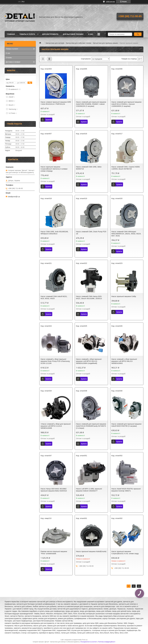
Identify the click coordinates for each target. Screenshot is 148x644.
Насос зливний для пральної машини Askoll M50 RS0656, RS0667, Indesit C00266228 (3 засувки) (91, 104)
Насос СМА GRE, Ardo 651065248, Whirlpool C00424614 (54, 233)
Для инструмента (50, 34)
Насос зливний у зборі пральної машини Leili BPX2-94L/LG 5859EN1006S (124, 361)
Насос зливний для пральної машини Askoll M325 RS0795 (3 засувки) (126, 425)
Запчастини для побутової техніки (79, 43)
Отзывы (9, 58)
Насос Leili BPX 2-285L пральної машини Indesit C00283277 (89, 490)
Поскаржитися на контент (89, 642)
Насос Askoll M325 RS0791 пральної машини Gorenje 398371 (126, 490)
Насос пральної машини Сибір (124, 296)
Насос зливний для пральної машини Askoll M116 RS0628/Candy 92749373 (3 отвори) (91, 426)
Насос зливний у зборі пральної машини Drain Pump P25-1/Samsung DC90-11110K (55, 361)
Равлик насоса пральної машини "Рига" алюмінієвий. (54, 552)
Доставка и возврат (13, 62)
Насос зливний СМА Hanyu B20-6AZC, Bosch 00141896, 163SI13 (89, 297)
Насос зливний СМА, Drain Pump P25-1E (91, 233)
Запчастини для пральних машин (105, 43)
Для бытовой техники (73, 34)
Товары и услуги (27, 34)
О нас (91, 34)
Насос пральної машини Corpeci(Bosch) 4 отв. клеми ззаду (125, 552)
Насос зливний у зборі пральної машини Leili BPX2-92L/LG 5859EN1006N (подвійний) (89, 361)
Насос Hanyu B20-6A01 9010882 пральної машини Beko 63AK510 (54, 490)
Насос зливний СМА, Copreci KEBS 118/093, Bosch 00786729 (126, 168)
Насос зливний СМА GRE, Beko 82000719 (89, 168)
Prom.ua (85, 640)
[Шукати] (138, 34)
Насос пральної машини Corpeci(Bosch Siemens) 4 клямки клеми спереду (54, 169)
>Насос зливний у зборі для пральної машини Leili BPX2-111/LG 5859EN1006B (56, 426)
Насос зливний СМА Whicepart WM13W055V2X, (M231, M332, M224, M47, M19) (126, 234)
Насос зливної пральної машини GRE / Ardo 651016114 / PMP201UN (56, 103)
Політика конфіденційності (107, 642)
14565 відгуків (110, 2)
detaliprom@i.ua (14, 197)
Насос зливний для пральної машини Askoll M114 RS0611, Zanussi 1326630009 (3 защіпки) (126, 104)
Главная (11, 34)
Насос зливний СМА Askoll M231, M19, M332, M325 (54, 297)
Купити (48, 120)
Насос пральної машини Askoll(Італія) (91, 551)
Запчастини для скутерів (55, 43)
